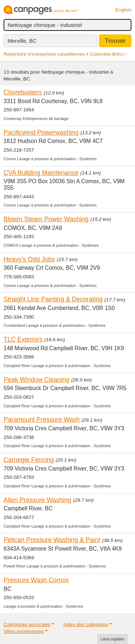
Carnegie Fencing (29, 460)
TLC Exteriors (23, 339)
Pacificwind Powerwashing (41, 133)
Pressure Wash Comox (36, 580)
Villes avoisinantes (24, 631)
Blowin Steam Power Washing (46, 219)
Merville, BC (22, 41)
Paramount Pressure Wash (42, 420)
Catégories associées (27, 624)
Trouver (115, 41)
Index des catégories (86, 624)
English (123, 10)
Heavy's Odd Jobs (29, 259)
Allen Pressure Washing (37, 500)
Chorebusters (23, 92)
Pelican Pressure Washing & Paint (52, 540)
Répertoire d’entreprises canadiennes (44, 54)
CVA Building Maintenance (41, 173)
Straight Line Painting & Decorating (53, 299)
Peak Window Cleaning (37, 380)
